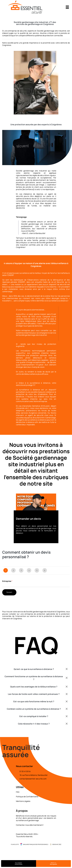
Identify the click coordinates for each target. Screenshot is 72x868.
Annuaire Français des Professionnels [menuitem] (36, 844)
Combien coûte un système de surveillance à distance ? (34, 709)
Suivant (9, 592)
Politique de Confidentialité (27, 797)
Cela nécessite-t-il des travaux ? (34, 724)
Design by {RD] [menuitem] (57, 844)
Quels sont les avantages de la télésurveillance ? (34, 687)
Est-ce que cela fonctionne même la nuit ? (34, 701)
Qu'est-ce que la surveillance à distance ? (34, 669)
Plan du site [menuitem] (15, 844)
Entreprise (7, 581)
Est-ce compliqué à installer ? (34, 716)
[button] (36, 669)
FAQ (18, 792)
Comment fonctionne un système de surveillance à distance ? (34, 678)
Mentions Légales (23, 801)
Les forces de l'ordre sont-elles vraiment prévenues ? (34, 694)
